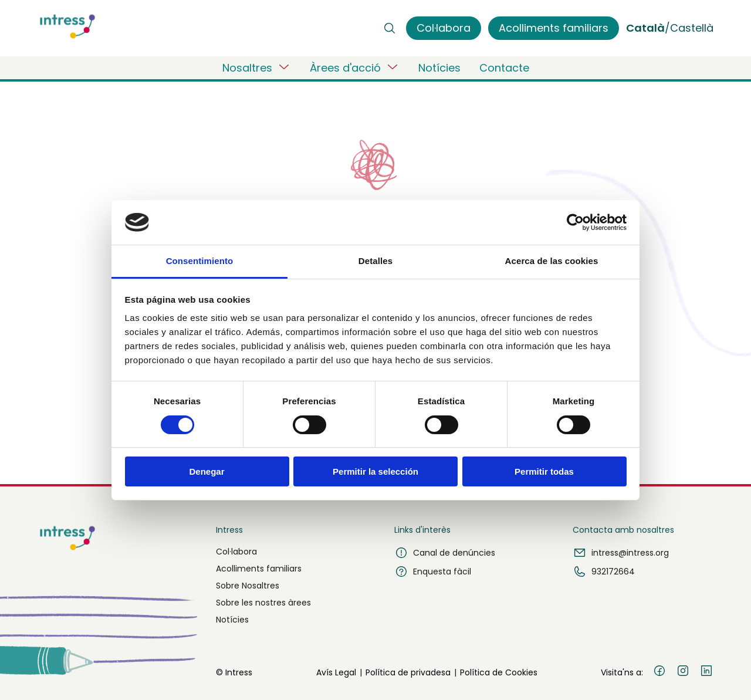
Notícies (439, 68)
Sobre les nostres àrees (263, 603)
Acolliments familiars (259, 569)
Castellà (692, 28)
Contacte (504, 68)
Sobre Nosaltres (248, 586)
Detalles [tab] (375, 261)
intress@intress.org (621, 553)
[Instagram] (683, 672)
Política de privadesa (408, 672)
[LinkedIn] (706, 672)
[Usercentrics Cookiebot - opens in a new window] (575, 222)
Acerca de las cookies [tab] (552, 261)
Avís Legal (336, 672)
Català (645, 28)
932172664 (604, 572)
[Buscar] (390, 28)
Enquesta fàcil (433, 572)
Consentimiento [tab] (200, 261)
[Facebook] (659, 672)
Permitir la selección (375, 471)
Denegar (207, 471)
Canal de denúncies (445, 553)
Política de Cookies (499, 672)
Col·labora (236, 552)
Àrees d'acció (355, 67)
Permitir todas (544, 471)
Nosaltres (257, 67)
